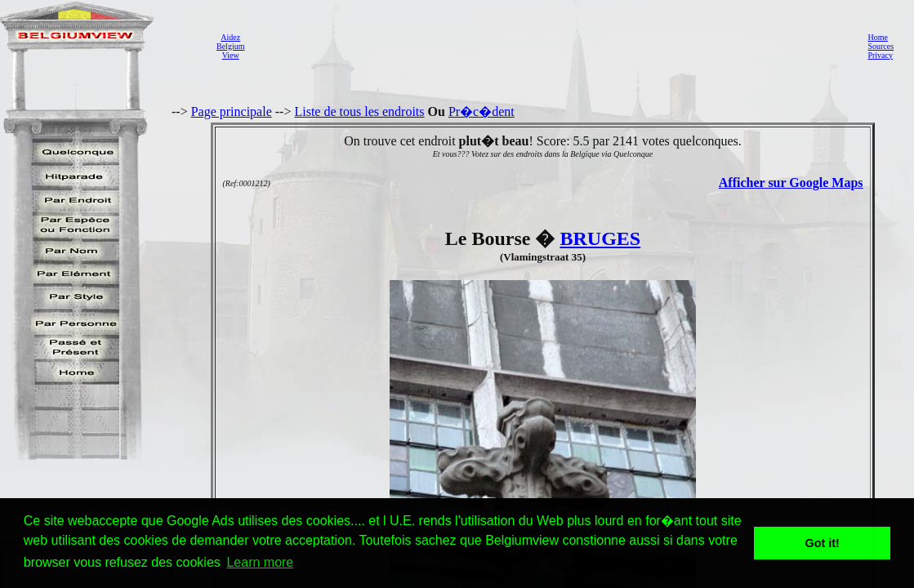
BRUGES (600, 238)
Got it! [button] (823, 543)
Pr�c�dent (482, 111)
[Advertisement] (551, 46)
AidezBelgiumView (230, 46)
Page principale (232, 111)
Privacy (880, 55)
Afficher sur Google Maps (791, 183)
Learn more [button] (260, 562)
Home (877, 37)
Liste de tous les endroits (359, 111)
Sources (881, 46)
